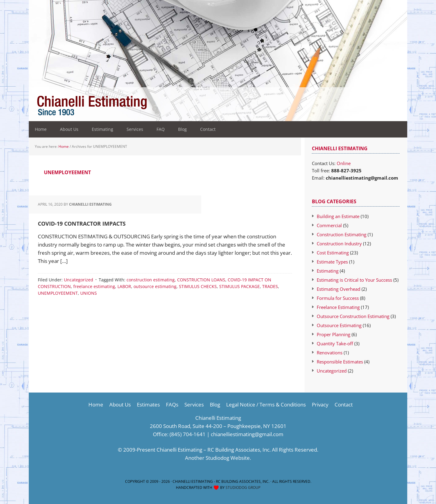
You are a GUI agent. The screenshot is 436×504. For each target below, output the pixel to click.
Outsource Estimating (339, 325)
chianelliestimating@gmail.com (247, 434)
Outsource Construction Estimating (353, 316)
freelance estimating (94, 286)
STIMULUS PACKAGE (239, 286)
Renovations (330, 353)
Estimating (328, 271)
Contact (344, 405)
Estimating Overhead (339, 289)
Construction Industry (339, 244)
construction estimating (151, 280)
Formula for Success (338, 298)
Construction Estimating (342, 234)
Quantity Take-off (335, 343)
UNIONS (89, 293)
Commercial (329, 225)
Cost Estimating (333, 253)
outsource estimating (155, 286)
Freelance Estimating (338, 307)
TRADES (270, 286)
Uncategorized (79, 280)
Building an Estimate (338, 216)
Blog (215, 405)
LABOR (124, 286)
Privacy (320, 405)
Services (194, 405)
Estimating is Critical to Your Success (354, 280)
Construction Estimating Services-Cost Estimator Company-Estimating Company (142, 106)
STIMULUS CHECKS (198, 286)
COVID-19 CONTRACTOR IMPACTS (82, 224)
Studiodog (217, 458)
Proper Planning (334, 334)
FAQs (172, 405)
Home (96, 405)
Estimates (148, 405)
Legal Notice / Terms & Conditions (266, 405)
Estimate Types (332, 262)
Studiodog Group (243, 487)
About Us (120, 405)
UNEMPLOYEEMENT (58, 293)
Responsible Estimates (340, 362)
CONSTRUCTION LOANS (201, 280)
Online (344, 163)
